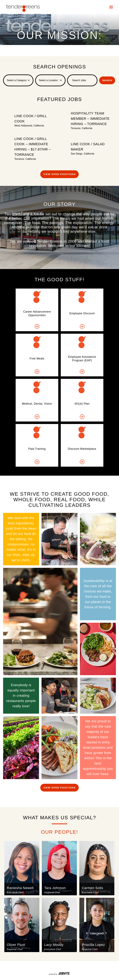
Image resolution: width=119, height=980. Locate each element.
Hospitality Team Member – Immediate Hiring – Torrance (90, 119)
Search (107, 80)
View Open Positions (60, 174)
